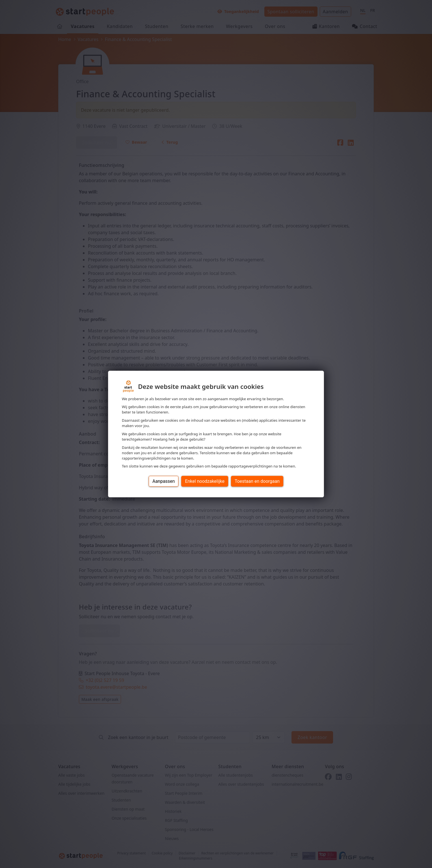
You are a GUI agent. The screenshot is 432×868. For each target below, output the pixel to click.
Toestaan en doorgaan (257, 481)
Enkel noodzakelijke (205, 481)
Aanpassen (164, 481)
